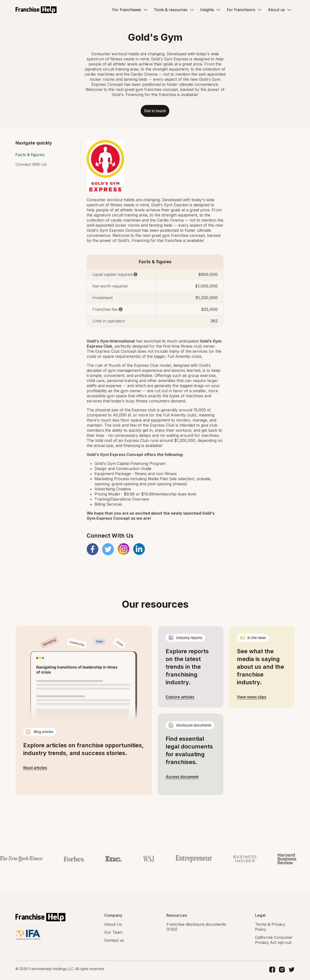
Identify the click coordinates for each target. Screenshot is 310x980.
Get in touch (155, 112)
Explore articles (180, 699)
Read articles (35, 769)
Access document (182, 778)
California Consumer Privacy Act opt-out (274, 942)
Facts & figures (30, 156)
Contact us (114, 942)
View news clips (252, 699)
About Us (113, 926)
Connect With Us (31, 166)
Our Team (113, 934)
